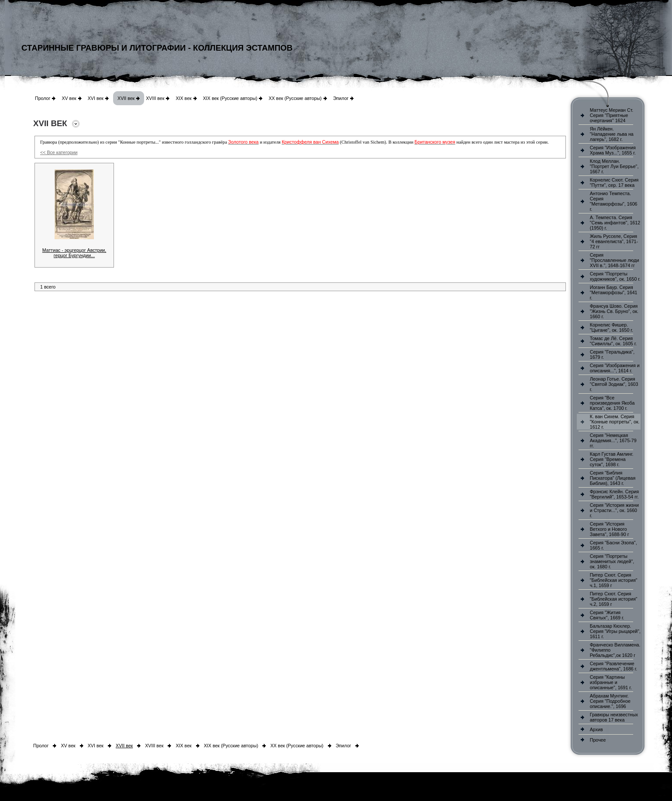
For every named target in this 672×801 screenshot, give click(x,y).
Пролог (43, 98)
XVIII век (155, 98)
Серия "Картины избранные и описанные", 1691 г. (611, 682)
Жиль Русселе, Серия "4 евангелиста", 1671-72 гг (614, 241)
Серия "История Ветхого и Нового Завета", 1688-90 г (610, 529)
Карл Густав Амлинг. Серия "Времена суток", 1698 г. (612, 459)
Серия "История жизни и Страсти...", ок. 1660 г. (614, 510)
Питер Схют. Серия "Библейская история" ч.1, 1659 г (614, 580)
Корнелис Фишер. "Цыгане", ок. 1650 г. (612, 327)
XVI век (96, 98)
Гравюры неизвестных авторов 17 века (614, 717)
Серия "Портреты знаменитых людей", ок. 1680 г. (612, 561)
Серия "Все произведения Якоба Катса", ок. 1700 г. (612, 403)
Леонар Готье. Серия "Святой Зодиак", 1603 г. (614, 384)
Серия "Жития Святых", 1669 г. (607, 615)
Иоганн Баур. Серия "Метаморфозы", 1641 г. (614, 292)
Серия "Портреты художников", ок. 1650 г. (615, 276)
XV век (69, 98)
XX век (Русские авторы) (295, 98)
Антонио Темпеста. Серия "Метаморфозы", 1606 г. (614, 201)
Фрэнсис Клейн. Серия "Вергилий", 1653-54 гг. (614, 494)
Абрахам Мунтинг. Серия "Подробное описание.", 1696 (610, 701)
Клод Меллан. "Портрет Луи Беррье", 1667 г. (614, 166)
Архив (596, 729)
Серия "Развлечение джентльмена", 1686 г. (614, 666)
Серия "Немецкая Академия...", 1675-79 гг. (613, 440)
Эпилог (341, 98)
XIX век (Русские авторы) (230, 98)
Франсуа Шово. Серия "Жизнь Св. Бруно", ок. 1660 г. (614, 311)
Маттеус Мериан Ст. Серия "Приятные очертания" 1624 (612, 115)
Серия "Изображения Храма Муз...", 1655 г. (613, 150)
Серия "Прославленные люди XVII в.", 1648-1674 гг (615, 260)
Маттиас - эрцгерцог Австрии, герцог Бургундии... (74, 253)
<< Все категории (59, 152)
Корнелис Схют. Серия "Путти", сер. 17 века (614, 182)
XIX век (183, 98)
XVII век (126, 98)
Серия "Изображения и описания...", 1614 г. (615, 368)
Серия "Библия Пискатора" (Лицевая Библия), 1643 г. (613, 478)
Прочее (598, 740)
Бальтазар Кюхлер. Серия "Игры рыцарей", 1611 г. (615, 631)
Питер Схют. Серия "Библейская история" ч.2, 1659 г (614, 599)
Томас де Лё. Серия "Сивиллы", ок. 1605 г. (613, 341)
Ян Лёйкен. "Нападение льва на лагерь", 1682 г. (612, 134)
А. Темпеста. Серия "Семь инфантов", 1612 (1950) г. (615, 223)
